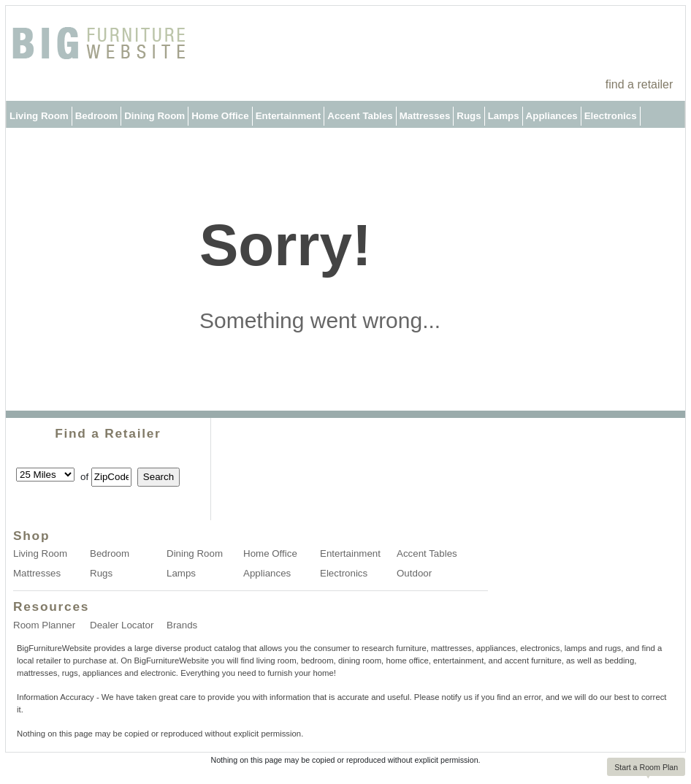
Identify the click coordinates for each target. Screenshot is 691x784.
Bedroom (97, 116)
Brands (182, 625)
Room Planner (44, 625)
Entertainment (289, 116)
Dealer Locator (122, 625)
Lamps (504, 116)
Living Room (39, 116)
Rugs (469, 116)
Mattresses (425, 116)
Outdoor (29, 143)
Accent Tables (360, 116)
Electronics (611, 116)
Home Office (220, 116)
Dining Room (154, 116)
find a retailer (640, 84)
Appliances (552, 116)
